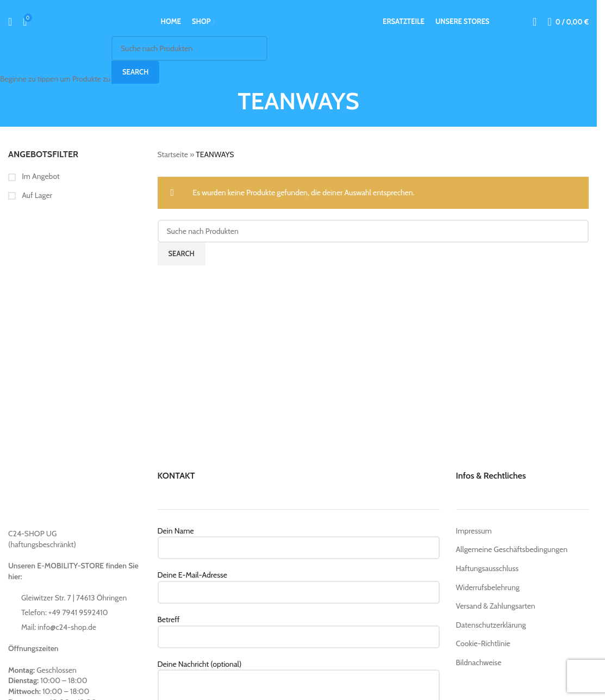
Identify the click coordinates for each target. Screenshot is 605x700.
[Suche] (10, 22)
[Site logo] (298, 21)
